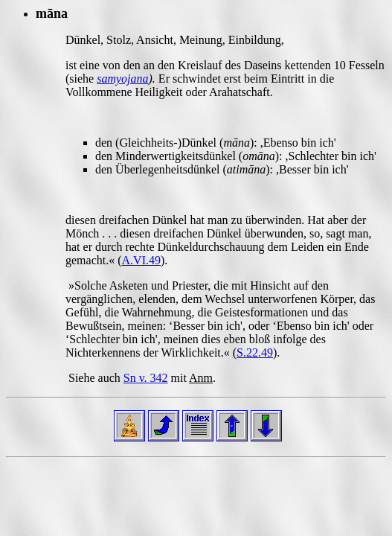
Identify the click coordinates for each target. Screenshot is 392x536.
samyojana (122, 79)
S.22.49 (255, 352)
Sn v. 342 (146, 378)
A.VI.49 (141, 260)
